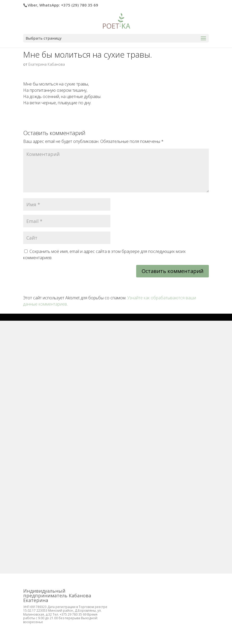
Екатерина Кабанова (47, 64)
